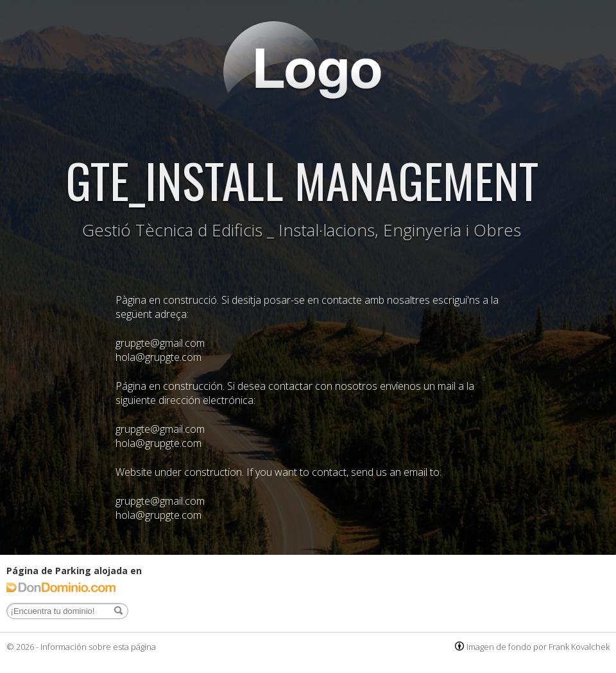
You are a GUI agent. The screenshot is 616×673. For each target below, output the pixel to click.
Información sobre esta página (98, 647)
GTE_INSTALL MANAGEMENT (302, 179)
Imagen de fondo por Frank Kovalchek (538, 647)
